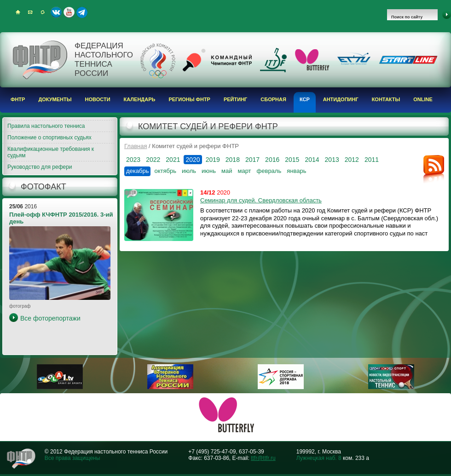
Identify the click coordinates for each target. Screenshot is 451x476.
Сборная (273, 99)
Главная (136, 146)
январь (296, 171)
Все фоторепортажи (50, 318)
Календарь (140, 99)
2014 (312, 160)
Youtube (69, 12)
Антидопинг (341, 99)
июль (189, 171)
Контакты (386, 99)
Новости (98, 99)
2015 (292, 160)
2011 (372, 160)
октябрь (165, 171)
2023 (133, 160)
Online (423, 99)
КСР (305, 99)
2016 (272, 160)
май (227, 171)
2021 (173, 160)
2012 (352, 160)
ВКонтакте (56, 12)
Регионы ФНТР (189, 99)
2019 (213, 160)
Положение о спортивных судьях (49, 138)
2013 (332, 160)
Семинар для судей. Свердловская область (261, 200)
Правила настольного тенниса (46, 126)
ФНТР (18, 99)
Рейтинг (235, 99)
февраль (269, 171)
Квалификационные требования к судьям (51, 152)
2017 (252, 160)
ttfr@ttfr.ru (263, 458)
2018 (233, 160)
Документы (55, 99)
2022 (153, 160)
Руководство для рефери (40, 167)
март (244, 171)
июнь (209, 171)
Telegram (82, 12)
